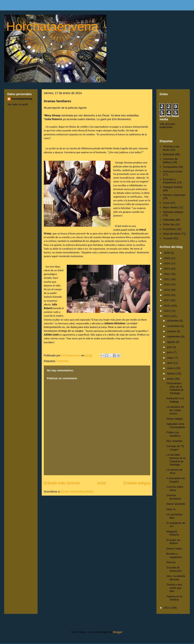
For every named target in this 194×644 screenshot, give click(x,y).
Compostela (170, 167)
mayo (171, 358)
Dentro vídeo (174, 549)
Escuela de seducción (174, 569)
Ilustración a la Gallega (175, 400)
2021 (167, 279)
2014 (167, 316)
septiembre (174, 336)
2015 (167, 311)
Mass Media (170, 207)
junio (170, 352)
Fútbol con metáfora (173, 434)
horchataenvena (22, 99)
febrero (172, 374)
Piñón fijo (168, 224)
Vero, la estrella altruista (176, 578)
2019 (167, 290)
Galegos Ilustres (173, 187)
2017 (167, 300)
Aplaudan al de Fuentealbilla (176, 426)
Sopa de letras (172, 234)
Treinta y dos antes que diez (174, 588)
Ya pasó (168, 238)
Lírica (166, 203)
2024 (167, 263)
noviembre (174, 326)
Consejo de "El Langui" (175, 448)
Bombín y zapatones (174, 555)
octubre (172, 331)
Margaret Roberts (173, 533)
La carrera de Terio (174, 471)
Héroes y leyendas (174, 195)
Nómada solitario (173, 212)
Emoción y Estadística (170, 181)
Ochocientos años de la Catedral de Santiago (175, 388)
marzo (171, 368)
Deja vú (171, 509)
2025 (167, 258)
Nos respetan (174, 441)
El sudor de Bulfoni (173, 542)
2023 (167, 269)
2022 (167, 274)
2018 (167, 295)
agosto (172, 342)
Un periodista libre (174, 516)
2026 (167, 253)
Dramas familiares (174, 497)
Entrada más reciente (62, 483)
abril (170, 363)
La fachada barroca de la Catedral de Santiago (176, 460)
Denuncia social (173, 171)
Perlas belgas (174, 419)
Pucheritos (169, 229)
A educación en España (176, 480)
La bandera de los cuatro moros (175, 410)
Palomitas (62, 361)
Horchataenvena (52, 26)
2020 (167, 284)
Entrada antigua (137, 483)
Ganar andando (176, 504)
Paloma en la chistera (174, 598)
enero (171, 379)
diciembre (173, 321)
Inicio (102, 483)
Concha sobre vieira (175, 488)
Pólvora (171, 562)
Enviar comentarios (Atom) (77, 492)
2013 (167, 608)
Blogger (117, 632)
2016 (167, 306)
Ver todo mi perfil (18, 104)
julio (170, 347)
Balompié (169, 154)
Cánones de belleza (170, 161)
